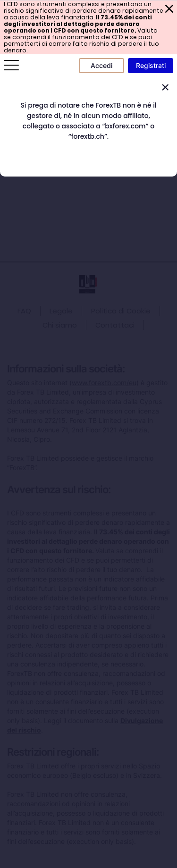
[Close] (165, 88)
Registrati (151, 65)
